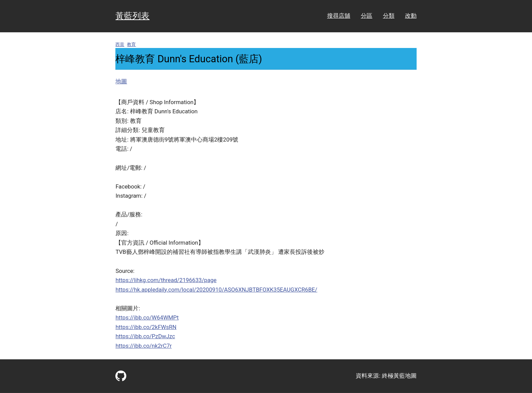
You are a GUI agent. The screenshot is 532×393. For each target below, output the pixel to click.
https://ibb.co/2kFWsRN (146, 327)
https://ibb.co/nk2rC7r (143, 346)
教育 (131, 44)
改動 (411, 16)
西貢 (120, 44)
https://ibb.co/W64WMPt (147, 318)
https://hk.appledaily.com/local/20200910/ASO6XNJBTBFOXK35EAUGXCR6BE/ (216, 290)
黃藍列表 (132, 16)
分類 (389, 16)
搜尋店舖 (339, 16)
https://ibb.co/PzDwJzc (145, 336)
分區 (367, 16)
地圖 (121, 81)
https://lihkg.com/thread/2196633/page (166, 280)
